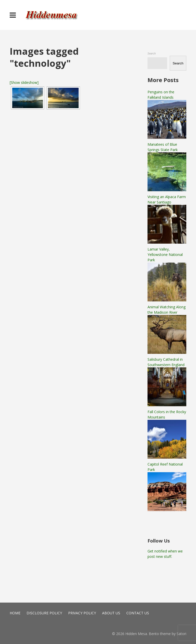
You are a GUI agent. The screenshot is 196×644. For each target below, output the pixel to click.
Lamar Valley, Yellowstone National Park (165, 255)
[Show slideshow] (24, 82)
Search (152, 53)
